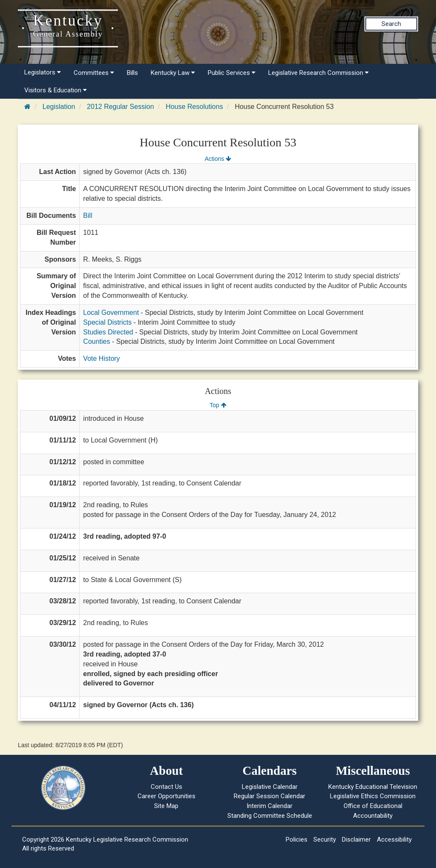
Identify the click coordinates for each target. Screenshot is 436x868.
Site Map (166, 806)
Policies (297, 839)
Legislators (43, 72)
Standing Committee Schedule (270, 816)
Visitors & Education (56, 90)
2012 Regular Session (120, 107)
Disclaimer (356, 839)
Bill (87, 216)
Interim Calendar (270, 806)
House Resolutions (194, 107)
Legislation (59, 107)
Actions (218, 159)
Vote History (101, 358)
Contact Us (166, 787)
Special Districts (107, 322)
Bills (132, 73)
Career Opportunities (166, 796)
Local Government (111, 313)
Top (218, 405)
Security (325, 839)
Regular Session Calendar (270, 796)
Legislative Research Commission (318, 73)
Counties (96, 341)
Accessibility (394, 839)
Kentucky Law (173, 73)
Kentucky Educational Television (373, 787)
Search (391, 24)
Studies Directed (108, 332)
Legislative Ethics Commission (373, 796)
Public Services (232, 73)
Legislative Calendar (270, 787)
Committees (94, 73)
